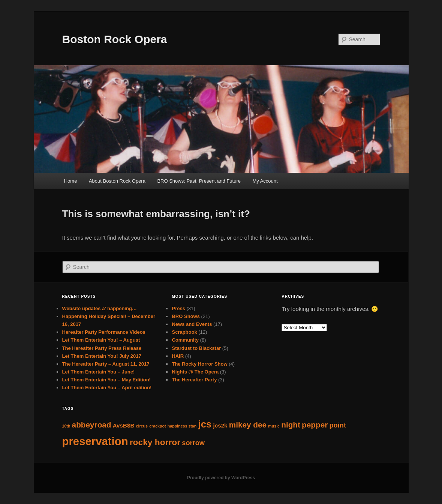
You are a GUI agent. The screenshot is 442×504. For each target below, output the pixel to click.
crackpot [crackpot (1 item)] (157, 426)
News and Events (192, 324)
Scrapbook (184, 332)
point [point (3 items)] (338, 425)
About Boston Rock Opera (117, 181)
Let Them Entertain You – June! (99, 372)
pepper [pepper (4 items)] (315, 425)
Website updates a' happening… (100, 308)
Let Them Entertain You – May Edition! (106, 380)
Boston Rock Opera (115, 39)
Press (178, 308)
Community (185, 340)
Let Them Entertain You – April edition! (107, 388)
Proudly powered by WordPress (221, 478)
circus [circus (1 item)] (142, 426)
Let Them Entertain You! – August (101, 340)
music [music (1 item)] (274, 426)
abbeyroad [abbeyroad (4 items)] (92, 425)
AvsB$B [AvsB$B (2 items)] (124, 425)
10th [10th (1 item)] (66, 426)
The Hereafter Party (194, 380)
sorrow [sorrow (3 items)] (193, 443)
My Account (265, 181)
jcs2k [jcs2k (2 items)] (220, 425)
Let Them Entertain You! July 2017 (102, 356)
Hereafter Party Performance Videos (104, 332)
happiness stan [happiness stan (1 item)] (182, 426)
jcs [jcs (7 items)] (205, 424)
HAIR (178, 356)
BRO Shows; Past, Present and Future (199, 181)
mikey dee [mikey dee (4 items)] (248, 425)
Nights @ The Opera (195, 372)
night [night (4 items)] (291, 425)
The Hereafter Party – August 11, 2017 (106, 364)
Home (71, 181)
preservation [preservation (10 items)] (95, 441)
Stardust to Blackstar (196, 348)
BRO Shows (186, 316)
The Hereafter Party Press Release (102, 348)
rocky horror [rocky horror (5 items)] (155, 442)
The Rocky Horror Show (199, 364)
